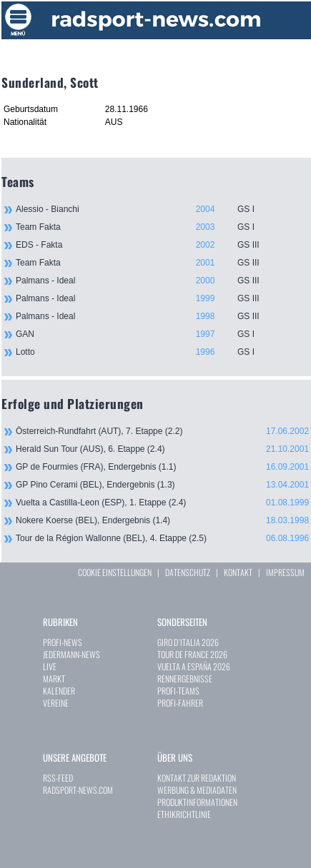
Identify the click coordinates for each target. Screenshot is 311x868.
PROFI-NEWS (63, 642)
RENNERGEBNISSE (185, 678)
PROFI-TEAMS (178, 691)
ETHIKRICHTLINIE (184, 814)
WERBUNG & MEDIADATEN (197, 790)
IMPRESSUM (285, 572)
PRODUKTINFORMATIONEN (197, 802)
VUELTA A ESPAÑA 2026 (194, 666)
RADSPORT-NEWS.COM (78, 790)
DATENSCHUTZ (188, 572)
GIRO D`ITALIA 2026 (188, 642)
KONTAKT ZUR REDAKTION (197, 778)
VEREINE (56, 703)
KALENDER (59, 691)
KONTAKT (238, 572)
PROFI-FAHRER (180, 703)
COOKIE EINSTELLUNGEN (115, 572)
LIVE (50, 666)
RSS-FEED (58, 778)
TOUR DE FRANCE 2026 (192, 654)
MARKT (54, 678)
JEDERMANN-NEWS (71, 654)
